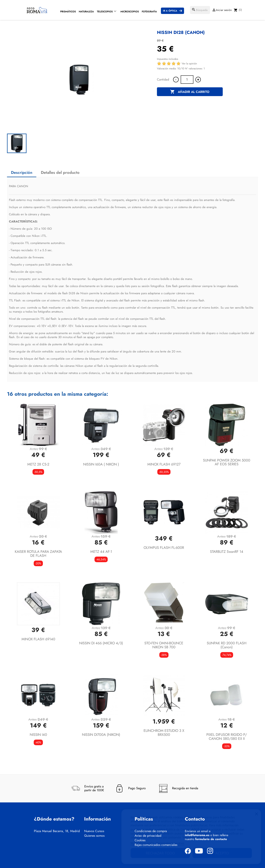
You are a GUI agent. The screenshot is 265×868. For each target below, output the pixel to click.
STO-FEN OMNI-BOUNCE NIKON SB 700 (164, 645)
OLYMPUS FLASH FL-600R (164, 548)
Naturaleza (86, 12)
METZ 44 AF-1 (101, 552)
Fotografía (149, 12)
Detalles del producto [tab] (60, 173)
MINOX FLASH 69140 (38, 639)
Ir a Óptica (170, 11)
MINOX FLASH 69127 (164, 464)
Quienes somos (94, 836)
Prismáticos (68, 12)
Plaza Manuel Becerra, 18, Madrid (57, 831)
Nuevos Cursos (94, 831)
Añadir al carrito (190, 92)
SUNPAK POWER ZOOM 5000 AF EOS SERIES (227, 462)
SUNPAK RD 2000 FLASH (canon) (227, 645)
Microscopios (130, 12)
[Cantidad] (187, 80)
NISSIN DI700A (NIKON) (101, 735)
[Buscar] (200, 10)
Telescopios (105, 12)
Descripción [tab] (22, 173)
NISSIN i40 (38, 735)
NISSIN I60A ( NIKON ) (101, 464)
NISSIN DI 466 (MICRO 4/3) (101, 643)
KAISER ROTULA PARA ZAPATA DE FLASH (38, 554)
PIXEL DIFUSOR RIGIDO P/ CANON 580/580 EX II (227, 737)
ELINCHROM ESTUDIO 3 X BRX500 (164, 733)
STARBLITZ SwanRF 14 (227, 552)
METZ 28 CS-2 (38, 464)
